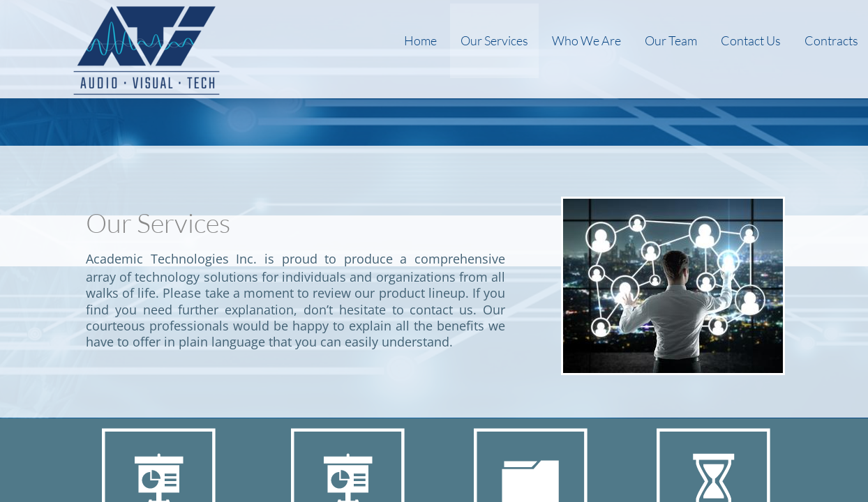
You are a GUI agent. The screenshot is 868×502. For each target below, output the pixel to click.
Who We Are (586, 40)
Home (420, 40)
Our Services (494, 40)
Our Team (671, 40)
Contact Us (751, 40)
